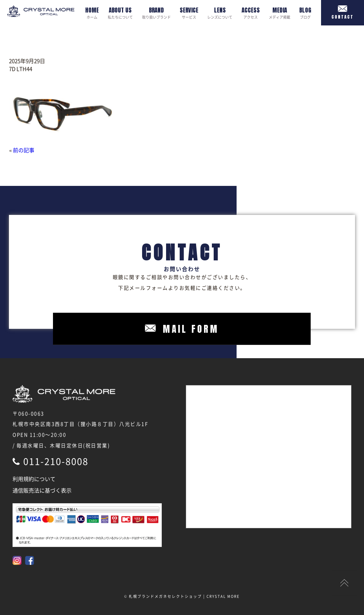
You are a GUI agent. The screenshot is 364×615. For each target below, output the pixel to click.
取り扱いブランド (156, 13)
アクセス (251, 13)
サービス (189, 13)
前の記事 (24, 150)
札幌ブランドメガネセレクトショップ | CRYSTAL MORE (184, 596)
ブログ (305, 13)
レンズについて (220, 13)
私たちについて (120, 13)
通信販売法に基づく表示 (42, 490)
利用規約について (34, 479)
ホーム (92, 13)
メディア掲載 (280, 13)
